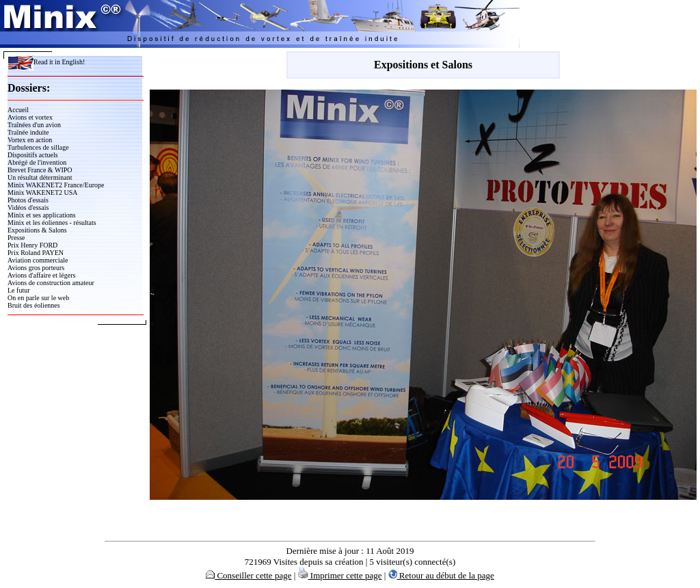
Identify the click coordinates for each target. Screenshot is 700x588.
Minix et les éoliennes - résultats (52, 223)
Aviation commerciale (38, 260)
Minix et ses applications (42, 215)
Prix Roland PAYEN (36, 253)
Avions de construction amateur (51, 283)
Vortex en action (30, 140)
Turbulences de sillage (38, 147)
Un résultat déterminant (40, 177)
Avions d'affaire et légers (41, 275)
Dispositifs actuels (33, 155)
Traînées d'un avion (34, 125)
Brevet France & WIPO (40, 170)
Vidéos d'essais (28, 208)
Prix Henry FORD (32, 245)
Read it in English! (46, 62)
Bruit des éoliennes (34, 305)
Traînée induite (28, 132)
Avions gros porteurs (36, 268)
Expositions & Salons (37, 230)
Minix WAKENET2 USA (43, 192)
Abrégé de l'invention (37, 162)
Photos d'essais (28, 200)
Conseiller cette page (248, 575)
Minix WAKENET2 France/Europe (56, 185)
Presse (16, 238)
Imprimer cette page (340, 575)
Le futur (19, 290)
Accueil (18, 110)
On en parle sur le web (38, 298)
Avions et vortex (30, 117)
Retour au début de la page (441, 575)
